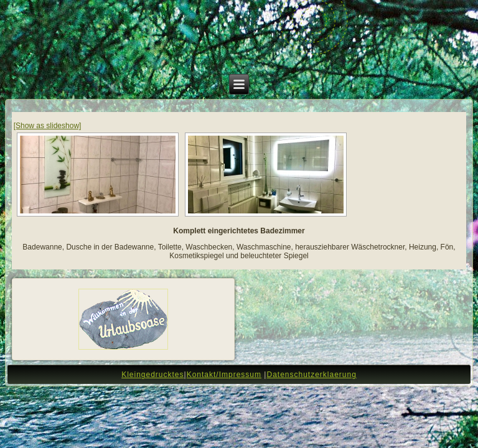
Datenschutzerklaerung (311, 375)
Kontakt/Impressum (224, 375)
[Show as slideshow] (48, 126)
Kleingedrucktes (152, 375)
